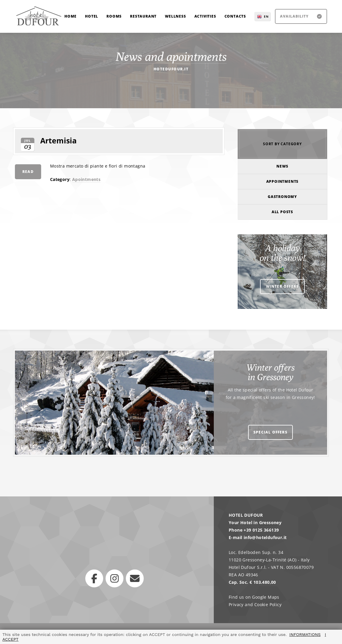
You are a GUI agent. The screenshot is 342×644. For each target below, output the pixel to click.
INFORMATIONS (305, 634)
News (282, 166)
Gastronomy (282, 197)
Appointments (283, 181)
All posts (282, 212)
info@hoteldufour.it (265, 537)
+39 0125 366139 (261, 530)
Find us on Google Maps (254, 597)
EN (266, 16)
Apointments (86, 179)
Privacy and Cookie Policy (255, 604)
